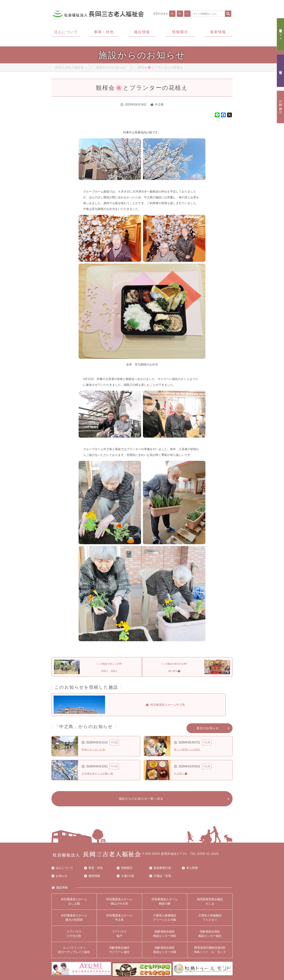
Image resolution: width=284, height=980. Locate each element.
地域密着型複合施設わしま (210, 905)
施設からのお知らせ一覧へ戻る (140, 801)
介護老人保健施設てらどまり (210, 921)
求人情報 (190, 871)
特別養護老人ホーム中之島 (119, 921)
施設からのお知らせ (111, 68)
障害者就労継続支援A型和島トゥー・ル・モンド (210, 953)
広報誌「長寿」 (162, 879)
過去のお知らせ (208, 730)
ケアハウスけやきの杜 (74, 937)
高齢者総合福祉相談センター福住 (210, 937)
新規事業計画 (160, 871)
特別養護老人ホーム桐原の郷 (165, 905)
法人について (62, 871)
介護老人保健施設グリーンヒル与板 (165, 921)
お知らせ (59, 879)
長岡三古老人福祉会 (69, 68)
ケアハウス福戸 (119, 937)
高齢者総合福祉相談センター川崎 (165, 953)
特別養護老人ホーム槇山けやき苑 (119, 905)
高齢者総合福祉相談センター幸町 (165, 937)
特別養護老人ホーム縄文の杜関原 (74, 921)
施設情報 (60, 891)
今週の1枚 (125, 879)
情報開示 (125, 871)
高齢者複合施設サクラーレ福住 (119, 953)
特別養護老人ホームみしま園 (74, 905)
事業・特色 (93, 871)
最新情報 (92, 879)
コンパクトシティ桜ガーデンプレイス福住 (74, 953)
